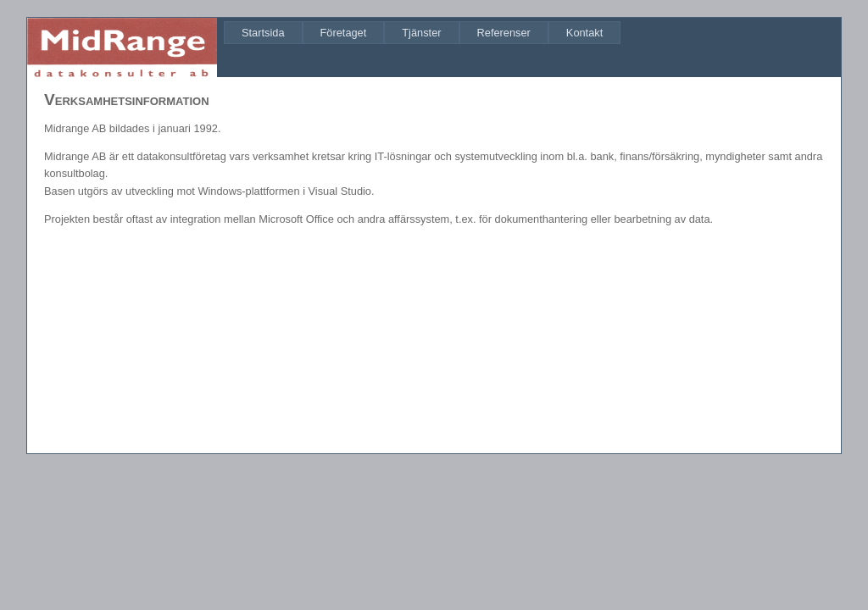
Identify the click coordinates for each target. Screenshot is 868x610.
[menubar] (422, 33)
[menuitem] (263, 33)
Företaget (344, 33)
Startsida (263, 33)
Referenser (504, 33)
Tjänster (421, 33)
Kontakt (584, 33)
